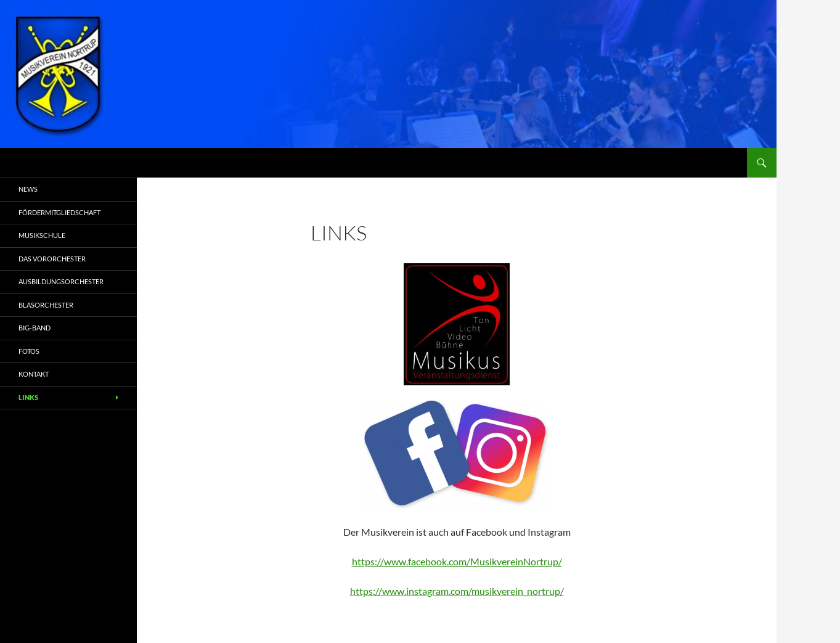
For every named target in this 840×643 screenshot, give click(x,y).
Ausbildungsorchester (61, 281)
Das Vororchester (52, 259)
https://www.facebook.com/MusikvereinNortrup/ (457, 561)
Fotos (29, 351)
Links (28, 397)
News (28, 189)
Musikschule (42, 235)
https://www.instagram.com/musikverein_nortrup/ (457, 591)
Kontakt (34, 374)
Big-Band (35, 328)
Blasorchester (46, 305)
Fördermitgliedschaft (59, 212)
